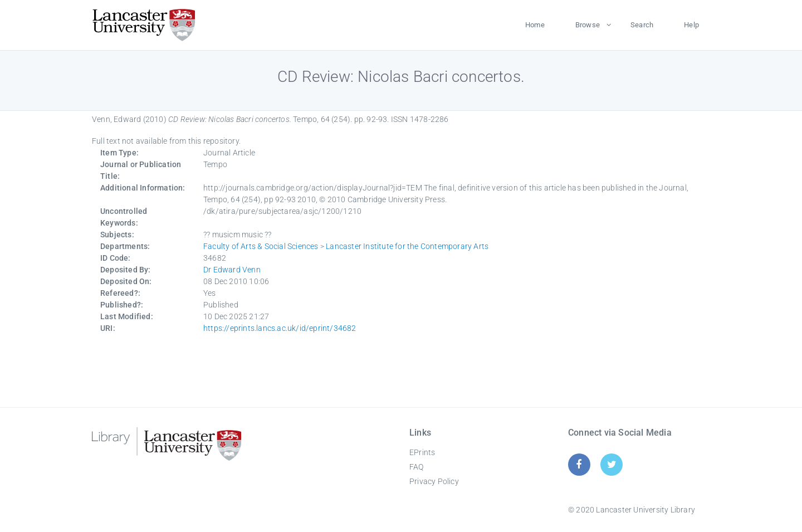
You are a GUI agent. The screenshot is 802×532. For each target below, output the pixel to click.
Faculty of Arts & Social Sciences (261, 246)
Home (535, 25)
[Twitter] (612, 464)
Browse (588, 25)
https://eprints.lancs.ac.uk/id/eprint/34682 (280, 328)
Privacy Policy (434, 481)
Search (642, 25)
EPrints (422, 452)
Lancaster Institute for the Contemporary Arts (407, 246)
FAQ (417, 467)
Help (691, 25)
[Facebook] (579, 464)
